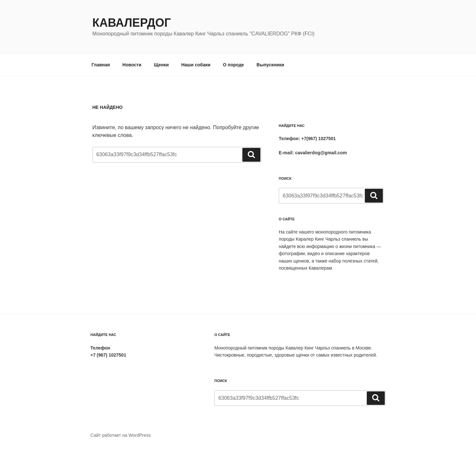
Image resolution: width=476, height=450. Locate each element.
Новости (132, 65)
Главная (101, 65)
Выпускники (270, 65)
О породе (233, 65)
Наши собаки (196, 65)
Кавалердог (132, 23)
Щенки (161, 65)
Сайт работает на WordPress (121, 435)
